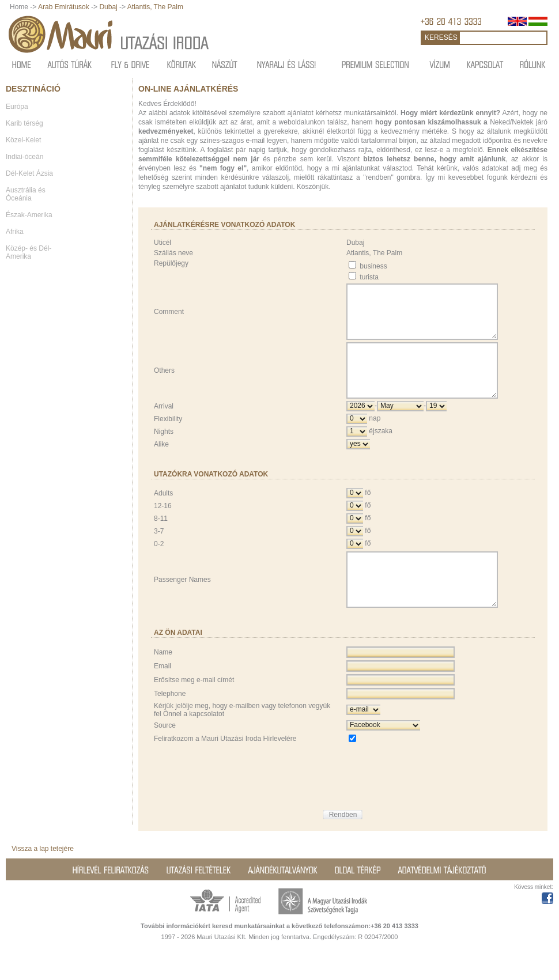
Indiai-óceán (24, 157)
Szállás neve (173, 253)
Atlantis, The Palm (155, 7)
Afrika (15, 232)
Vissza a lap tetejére (43, 880)
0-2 (159, 565)
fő (368, 513)
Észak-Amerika (29, 215)
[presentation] (434, 800)
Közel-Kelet (23, 140)
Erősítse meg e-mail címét (194, 711)
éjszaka (381, 452)
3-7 (159, 552)
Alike (161, 465)
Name (163, 683)
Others (164, 386)
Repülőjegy (171, 263)
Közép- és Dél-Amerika (29, 252)
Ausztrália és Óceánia (26, 194)
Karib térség (24, 123)
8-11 (161, 539)
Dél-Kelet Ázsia (29, 173)
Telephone (170, 725)
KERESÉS (441, 37)
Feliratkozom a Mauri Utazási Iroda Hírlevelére (225, 770)
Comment (169, 317)
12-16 (163, 527)
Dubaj (108, 7)
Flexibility (168, 440)
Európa (17, 107)
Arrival (164, 427)
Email (163, 697)
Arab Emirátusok (65, 7)
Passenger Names (182, 606)
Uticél (163, 243)
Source (165, 756)
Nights (164, 452)
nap (375, 439)
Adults (163, 514)
